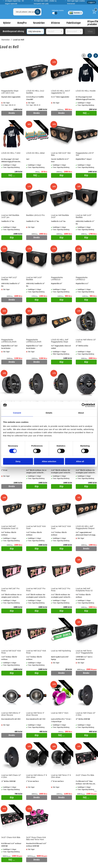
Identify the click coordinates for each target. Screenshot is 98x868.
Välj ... (86, 113)
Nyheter (7, 23)
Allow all (80, 461)
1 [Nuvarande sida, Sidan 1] (84, 56)
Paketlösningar (74, 23)
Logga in (91, 2)
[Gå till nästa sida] (96, 56)
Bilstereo (56, 23)
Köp (57, 176)
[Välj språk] (75, 12)
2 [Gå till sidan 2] (90, 56)
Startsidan (6, 40)
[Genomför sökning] (38, 12)
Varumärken (39, 23)
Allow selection (49, 461)
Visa (90, 31)
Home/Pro (22, 23)
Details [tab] (49, 413)
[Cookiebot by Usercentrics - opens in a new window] (84, 405)
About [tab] (81, 413)
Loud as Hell (19, 40)
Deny (18, 461)
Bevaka (12, 113)
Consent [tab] (17, 413)
